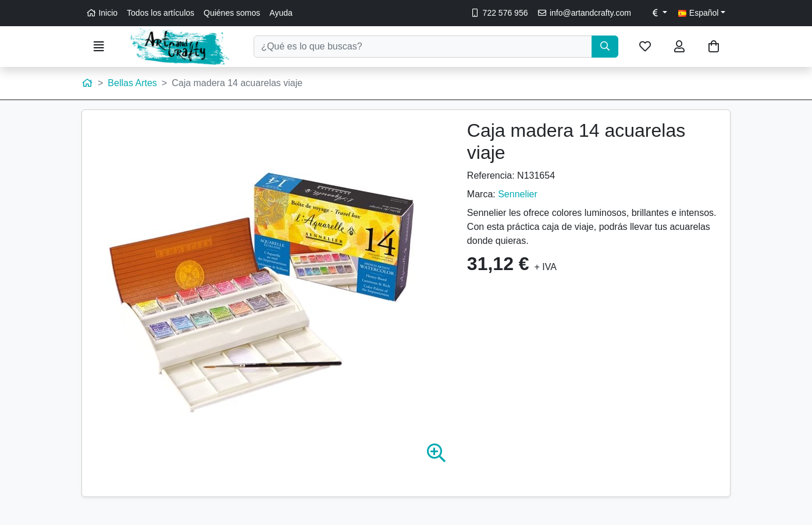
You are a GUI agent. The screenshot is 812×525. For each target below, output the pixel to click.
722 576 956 (499, 13)
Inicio (102, 13)
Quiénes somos (232, 13)
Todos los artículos (161, 13)
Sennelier (518, 194)
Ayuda (281, 13)
